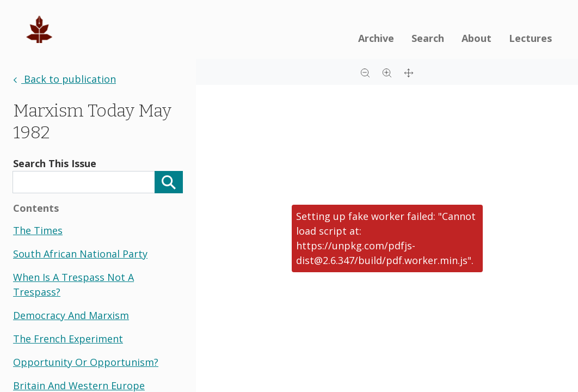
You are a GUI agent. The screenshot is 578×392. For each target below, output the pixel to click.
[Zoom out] (365, 72)
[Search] (169, 182)
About (476, 38)
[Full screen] (409, 72)
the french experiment (68, 339)
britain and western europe (79, 385)
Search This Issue (55, 163)
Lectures (530, 38)
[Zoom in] (387, 72)
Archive (376, 38)
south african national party (80, 254)
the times (38, 230)
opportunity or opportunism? (86, 362)
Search (428, 38)
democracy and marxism (71, 315)
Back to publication (64, 79)
